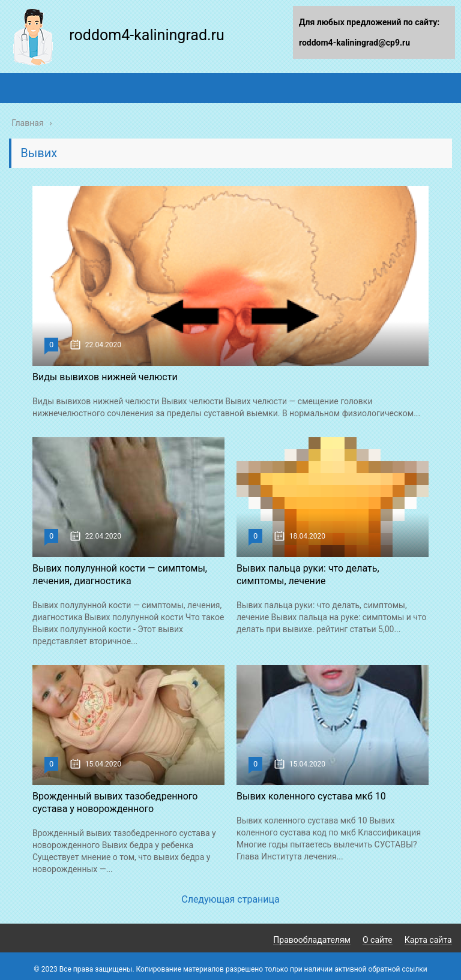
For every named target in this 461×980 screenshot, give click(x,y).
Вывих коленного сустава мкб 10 (311, 796)
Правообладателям (312, 940)
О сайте (378, 940)
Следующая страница (230, 899)
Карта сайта (428, 940)
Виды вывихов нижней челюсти (105, 377)
